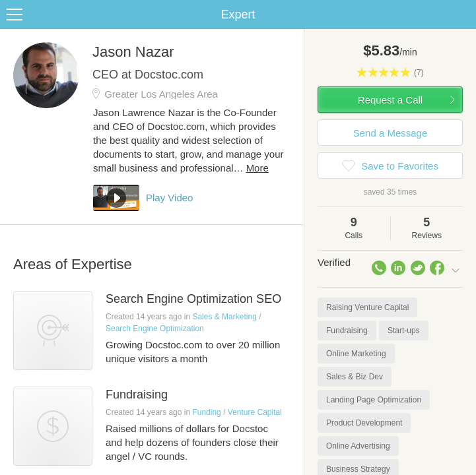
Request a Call (390, 100)
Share (463, 15)
